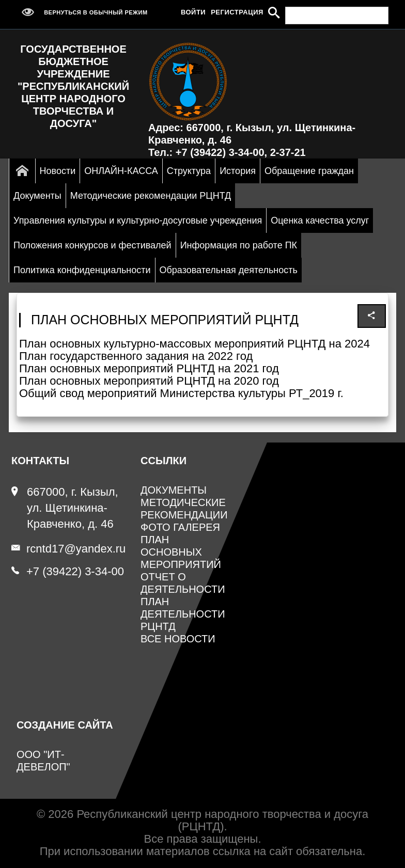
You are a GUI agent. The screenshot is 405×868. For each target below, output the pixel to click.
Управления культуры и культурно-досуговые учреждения (138, 220)
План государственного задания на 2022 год (136, 356)
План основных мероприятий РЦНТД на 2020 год (149, 381)
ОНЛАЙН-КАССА (121, 171)
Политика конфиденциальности (82, 270)
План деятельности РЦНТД (183, 614)
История (238, 171)
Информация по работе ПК (239, 245)
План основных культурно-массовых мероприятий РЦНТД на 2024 (194, 344)
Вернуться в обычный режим (82, 12)
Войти (193, 12)
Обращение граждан (309, 171)
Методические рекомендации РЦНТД (151, 196)
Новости (58, 171)
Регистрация (237, 12)
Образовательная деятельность (229, 270)
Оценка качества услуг (320, 220)
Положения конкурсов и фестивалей (92, 245)
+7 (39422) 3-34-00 (68, 571)
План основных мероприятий (181, 552)
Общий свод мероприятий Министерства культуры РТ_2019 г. (181, 393)
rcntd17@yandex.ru (68, 549)
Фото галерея (180, 527)
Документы (37, 196)
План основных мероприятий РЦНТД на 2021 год (149, 368)
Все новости (178, 639)
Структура (189, 171)
